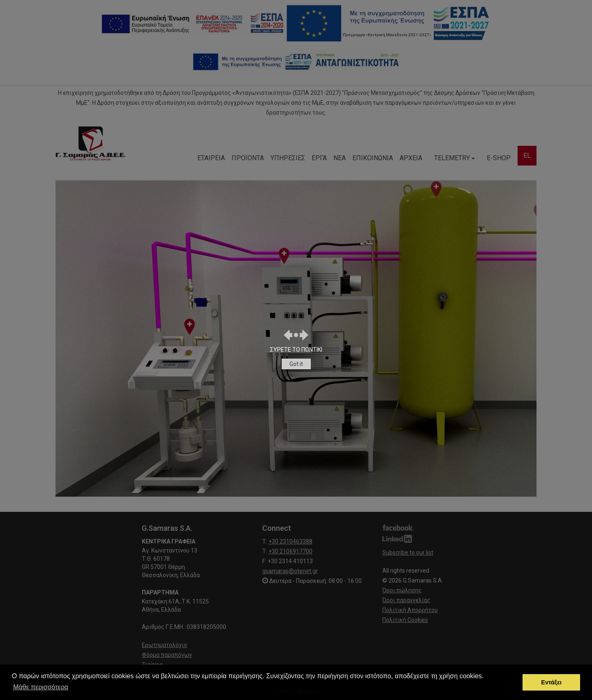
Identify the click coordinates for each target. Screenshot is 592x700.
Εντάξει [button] (551, 682)
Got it (296, 364)
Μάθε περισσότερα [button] (41, 687)
